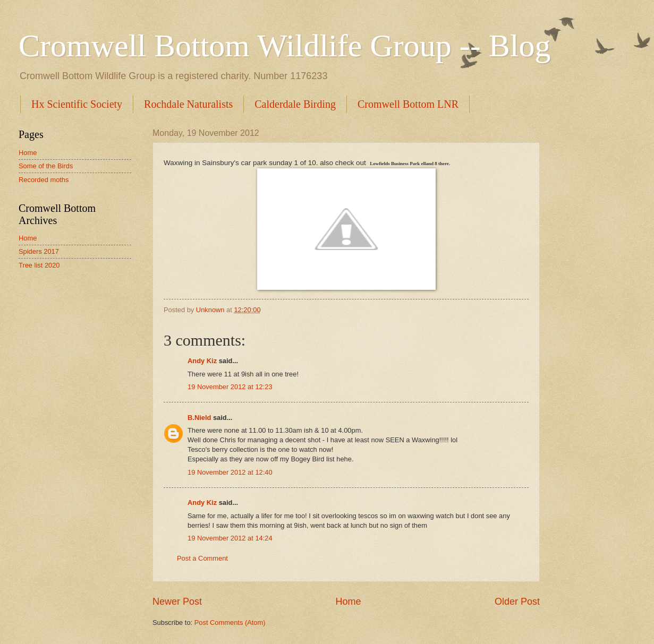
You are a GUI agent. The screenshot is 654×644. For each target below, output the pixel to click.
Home (348, 602)
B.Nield (199, 418)
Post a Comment (202, 558)
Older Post (517, 602)
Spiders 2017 (39, 251)
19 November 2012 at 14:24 (230, 538)
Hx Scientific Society (77, 104)
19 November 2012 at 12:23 (230, 387)
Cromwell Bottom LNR (408, 104)
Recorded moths (44, 180)
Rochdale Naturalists (188, 104)
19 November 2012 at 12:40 (230, 472)
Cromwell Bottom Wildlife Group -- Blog (284, 46)
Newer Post (177, 602)
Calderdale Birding (295, 104)
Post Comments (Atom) (230, 622)
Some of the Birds (46, 166)
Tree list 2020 (39, 265)
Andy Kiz (202, 361)
